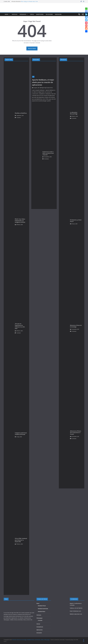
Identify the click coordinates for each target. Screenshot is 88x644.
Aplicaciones (49, 14)
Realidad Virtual (42, 606)
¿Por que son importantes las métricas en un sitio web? (20, 326)
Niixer (6, 14)
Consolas (40, 620)
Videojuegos (23, 14)
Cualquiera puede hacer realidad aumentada (21, 434)
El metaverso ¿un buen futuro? (76, 221)
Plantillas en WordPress (21, 113)
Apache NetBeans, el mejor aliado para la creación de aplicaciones (43, 82)
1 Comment (18, 118)
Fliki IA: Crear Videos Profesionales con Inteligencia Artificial (20, 221)
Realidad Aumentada (43, 609)
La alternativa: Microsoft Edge (74, 113)
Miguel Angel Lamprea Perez (47, 88)
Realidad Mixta (42, 612)
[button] (9, 14)
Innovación (58, 14)
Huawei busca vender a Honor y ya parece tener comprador (48, 153)
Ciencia (32, 14)
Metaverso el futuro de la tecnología (76, 326)
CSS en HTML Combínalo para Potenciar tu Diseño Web (21, 540)
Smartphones (40, 14)
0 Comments (46, 159)
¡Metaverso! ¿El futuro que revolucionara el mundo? (76, 433)
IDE (33, 77)
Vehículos (15, 14)
